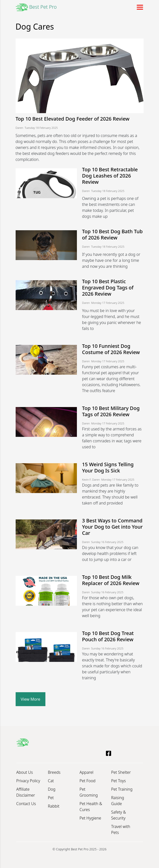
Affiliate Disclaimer (26, 792)
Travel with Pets (121, 829)
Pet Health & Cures (91, 807)
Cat (51, 781)
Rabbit (54, 806)
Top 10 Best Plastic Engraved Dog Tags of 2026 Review (108, 288)
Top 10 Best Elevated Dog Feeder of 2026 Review (73, 119)
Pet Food (88, 781)
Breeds (54, 772)
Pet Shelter (121, 772)
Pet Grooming (89, 792)
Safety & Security (119, 815)
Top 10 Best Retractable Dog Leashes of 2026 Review (110, 176)
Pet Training (122, 789)
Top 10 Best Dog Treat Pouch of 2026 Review (108, 636)
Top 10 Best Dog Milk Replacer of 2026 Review (111, 580)
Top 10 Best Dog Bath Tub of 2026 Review (112, 234)
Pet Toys (118, 781)
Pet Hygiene (90, 818)
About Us (25, 772)
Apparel (87, 772)
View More (31, 699)
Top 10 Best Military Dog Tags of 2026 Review (111, 411)
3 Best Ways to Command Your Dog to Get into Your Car (112, 527)
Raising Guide (118, 801)
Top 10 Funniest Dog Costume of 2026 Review (111, 349)
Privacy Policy (28, 781)
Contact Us (26, 804)
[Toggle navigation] (138, 7)
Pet (51, 798)
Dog (52, 789)
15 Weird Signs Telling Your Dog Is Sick (108, 467)
